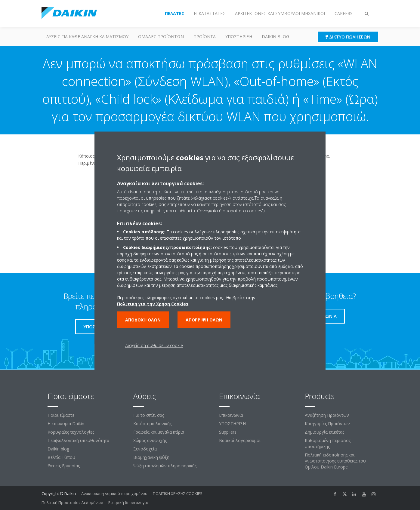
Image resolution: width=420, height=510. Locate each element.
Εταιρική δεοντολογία (128, 502)
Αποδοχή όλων (143, 320)
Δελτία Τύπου (61, 457)
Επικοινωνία (231, 415)
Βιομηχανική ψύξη (151, 457)
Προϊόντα (205, 37)
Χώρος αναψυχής (150, 440)
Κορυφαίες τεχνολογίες (71, 432)
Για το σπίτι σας (149, 415)
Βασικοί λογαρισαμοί (240, 440)
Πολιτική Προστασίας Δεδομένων (72, 502)
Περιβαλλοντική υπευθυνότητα (78, 440)
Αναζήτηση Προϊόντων (327, 415)
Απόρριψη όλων (204, 320)
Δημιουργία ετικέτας (324, 432)
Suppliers (228, 432)
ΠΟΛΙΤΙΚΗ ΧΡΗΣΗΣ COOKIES (178, 493)
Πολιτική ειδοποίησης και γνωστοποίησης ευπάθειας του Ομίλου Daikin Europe (335, 461)
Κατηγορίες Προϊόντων (327, 424)
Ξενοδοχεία (145, 449)
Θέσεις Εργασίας (64, 466)
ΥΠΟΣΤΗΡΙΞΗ (239, 37)
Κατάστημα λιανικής (152, 424)
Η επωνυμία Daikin (66, 424)
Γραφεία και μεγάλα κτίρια (159, 432)
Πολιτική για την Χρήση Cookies (153, 304)
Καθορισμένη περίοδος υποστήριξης (328, 443)
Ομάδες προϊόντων (161, 37)
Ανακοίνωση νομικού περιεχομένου (114, 493)
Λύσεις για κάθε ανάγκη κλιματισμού (87, 37)
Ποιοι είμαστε (61, 415)
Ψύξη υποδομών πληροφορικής (165, 466)
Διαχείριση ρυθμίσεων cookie (154, 345)
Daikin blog (275, 37)
